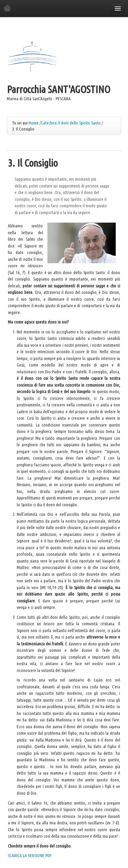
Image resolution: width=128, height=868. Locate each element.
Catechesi (49, 123)
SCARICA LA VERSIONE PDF (30, 855)
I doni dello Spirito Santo (80, 123)
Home (34, 123)
